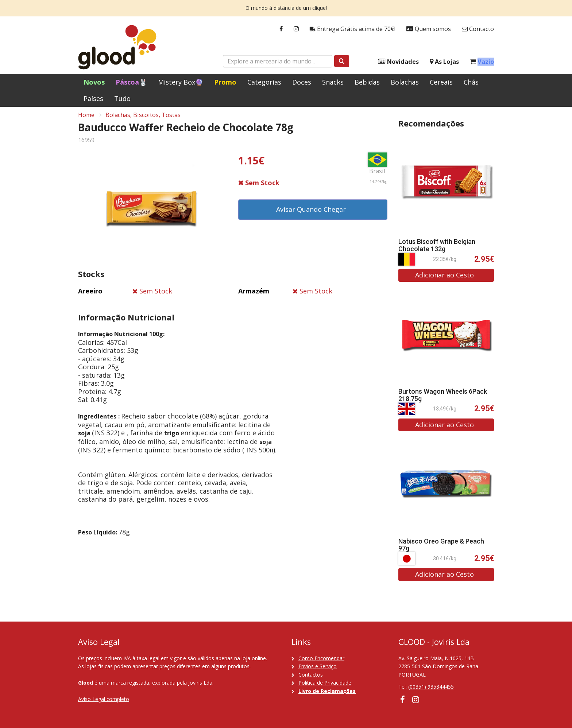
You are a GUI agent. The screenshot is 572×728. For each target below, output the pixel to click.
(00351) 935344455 (431, 687)
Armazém (254, 295)
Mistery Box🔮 (181, 82)
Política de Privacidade (325, 683)
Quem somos (429, 29)
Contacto (478, 29)
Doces (302, 82)
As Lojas (444, 62)
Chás (471, 82)
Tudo (122, 98)
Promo (225, 82)
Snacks (333, 82)
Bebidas (367, 82)
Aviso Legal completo (104, 699)
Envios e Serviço (318, 666)
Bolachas (405, 82)
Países (93, 98)
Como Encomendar (321, 658)
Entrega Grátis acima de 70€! (353, 29)
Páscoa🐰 (131, 82)
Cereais (441, 82)
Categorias (264, 82)
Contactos (311, 675)
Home (86, 119)
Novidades (398, 62)
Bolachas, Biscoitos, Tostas (143, 119)
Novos (94, 82)
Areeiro (90, 295)
